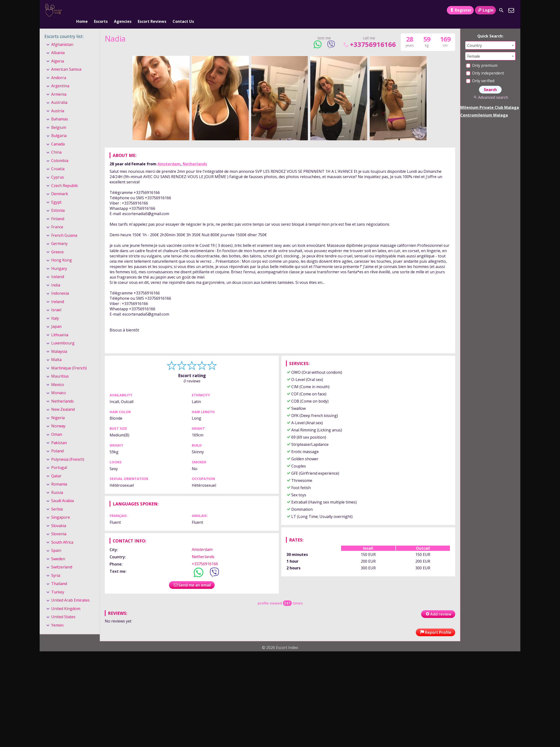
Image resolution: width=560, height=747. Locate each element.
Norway (58, 418)
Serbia (57, 501)
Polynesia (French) (68, 451)
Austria (58, 103)
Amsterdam (169, 156)
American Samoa (66, 61)
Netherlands (195, 156)
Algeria (58, 53)
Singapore (61, 509)
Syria (56, 567)
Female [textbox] (474, 48)
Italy (55, 310)
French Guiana (64, 227)
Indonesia (60, 285)
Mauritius (60, 368)
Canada (58, 136)
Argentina (60, 78)
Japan (56, 318)
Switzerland (62, 559)
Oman (57, 426)
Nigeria (58, 410)
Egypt (56, 194)
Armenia (59, 86)
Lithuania (60, 327)
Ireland (58, 294)
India (56, 277)
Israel (56, 302)
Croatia (58, 161)
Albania (58, 45)
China (56, 144)
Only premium (482, 57)
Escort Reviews (152, 10)
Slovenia (59, 526)
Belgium (59, 119)
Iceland (58, 269)
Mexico (58, 377)
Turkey (58, 584)
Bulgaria (59, 128)
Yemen (57, 617)
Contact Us (183, 10)
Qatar (56, 468)
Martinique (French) (69, 360)
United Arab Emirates (70, 592)
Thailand (59, 576)
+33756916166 (369, 36)
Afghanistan (62, 37)
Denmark (60, 186)
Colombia (60, 153)
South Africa (62, 534)
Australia (59, 95)
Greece (57, 244)
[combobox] (490, 37)
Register (460, 10)
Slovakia (59, 518)
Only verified (480, 73)
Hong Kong (62, 252)
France (57, 219)
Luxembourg (63, 335)
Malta (56, 352)
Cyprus (58, 169)
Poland (57, 443)
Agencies (123, 10)
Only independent (485, 65)
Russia (57, 485)
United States (63, 609)
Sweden (58, 551)
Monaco (59, 385)
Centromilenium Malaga (484, 107)
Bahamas (60, 111)
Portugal (59, 460)
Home (82, 10)
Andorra (59, 70)
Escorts (101, 10)
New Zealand (63, 402)
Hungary (59, 261)
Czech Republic (65, 178)
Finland (58, 211)
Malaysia (59, 343)
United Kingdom (66, 601)
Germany (59, 236)
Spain (56, 542)
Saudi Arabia (62, 493)
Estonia (58, 202)
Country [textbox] (475, 37)
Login (485, 10)
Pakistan (59, 435)
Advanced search (490, 89)
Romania (59, 476)
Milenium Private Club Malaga (490, 100)
